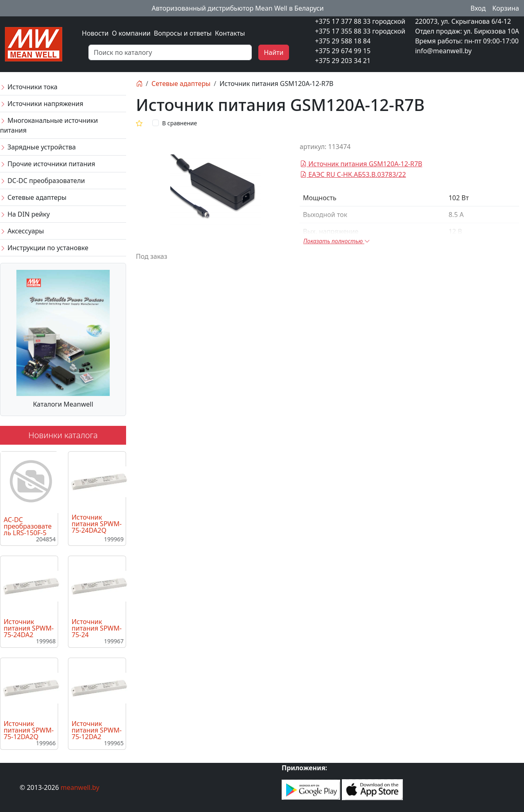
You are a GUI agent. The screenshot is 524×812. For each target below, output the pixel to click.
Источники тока (29, 87)
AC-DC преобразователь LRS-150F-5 (28, 526)
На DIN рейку (25, 214)
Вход (478, 8)
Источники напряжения (42, 104)
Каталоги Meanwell (63, 404)
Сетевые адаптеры (33, 197)
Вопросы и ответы (183, 33)
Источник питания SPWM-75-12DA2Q (29, 730)
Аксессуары (22, 231)
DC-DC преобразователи (42, 181)
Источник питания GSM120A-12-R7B (361, 164)
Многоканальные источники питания (49, 125)
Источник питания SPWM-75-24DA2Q (97, 524)
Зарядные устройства (38, 147)
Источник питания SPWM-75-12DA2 (97, 730)
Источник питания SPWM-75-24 (97, 628)
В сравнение (180, 123)
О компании (131, 33)
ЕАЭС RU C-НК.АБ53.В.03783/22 (353, 174)
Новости (95, 33)
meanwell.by (80, 787)
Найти (273, 52)
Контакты (230, 33)
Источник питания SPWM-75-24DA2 (29, 628)
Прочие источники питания (47, 164)
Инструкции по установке (44, 248)
